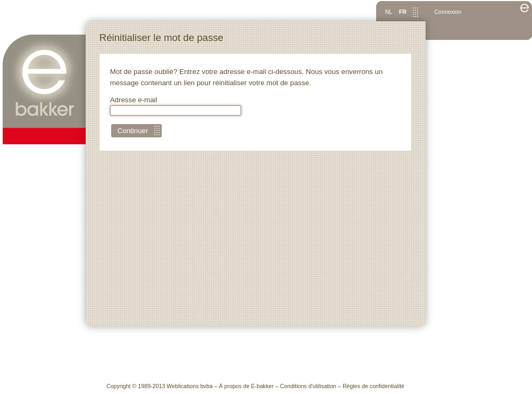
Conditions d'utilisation (308, 386)
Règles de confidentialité (373, 386)
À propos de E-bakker (246, 386)
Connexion (448, 12)
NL (389, 12)
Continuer (133, 131)
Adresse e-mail (176, 106)
